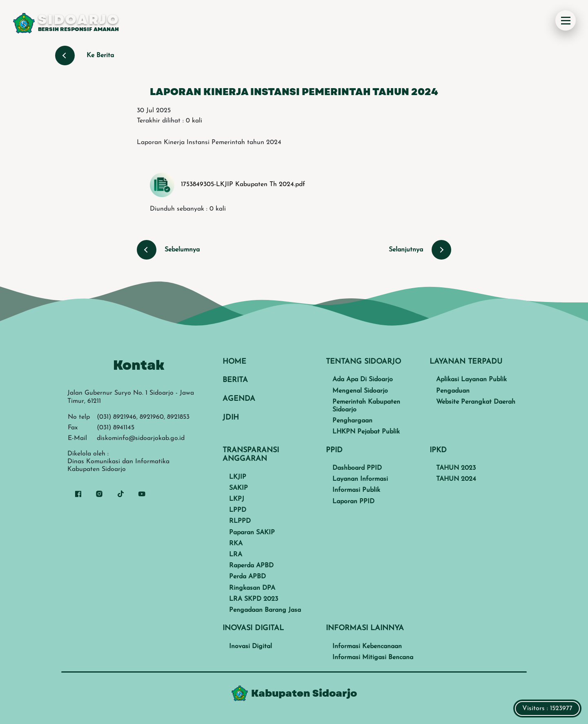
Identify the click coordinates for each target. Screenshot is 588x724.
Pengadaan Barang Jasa (265, 610)
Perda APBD (247, 577)
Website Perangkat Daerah (476, 402)
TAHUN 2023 (456, 468)
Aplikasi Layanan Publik (471, 380)
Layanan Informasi (360, 479)
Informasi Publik (356, 490)
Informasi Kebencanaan (367, 646)
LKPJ (237, 499)
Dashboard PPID (357, 468)
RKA (236, 544)
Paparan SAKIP (252, 533)
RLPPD (240, 521)
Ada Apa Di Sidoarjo (363, 380)
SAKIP (238, 488)
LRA (236, 555)
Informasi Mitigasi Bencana (373, 657)
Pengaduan (453, 391)
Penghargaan (352, 421)
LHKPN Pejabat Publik (366, 432)
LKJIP (238, 477)
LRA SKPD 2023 (254, 599)
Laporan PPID (353, 502)
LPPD (238, 510)
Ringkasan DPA (252, 588)
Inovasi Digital (251, 646)
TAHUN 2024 (456, 479)
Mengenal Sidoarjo (360, 391)
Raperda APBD (251, 566)
